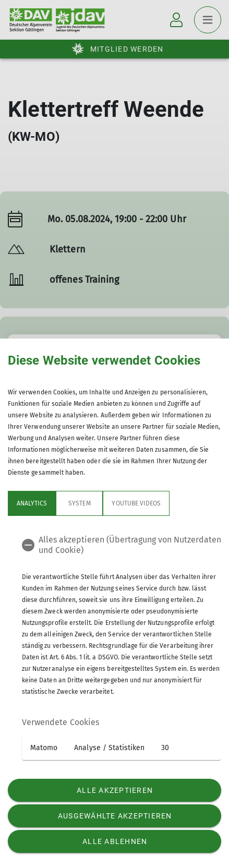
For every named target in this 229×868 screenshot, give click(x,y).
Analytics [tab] (32, 503)
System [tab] (79, 503)
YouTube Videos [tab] (136, 503)
